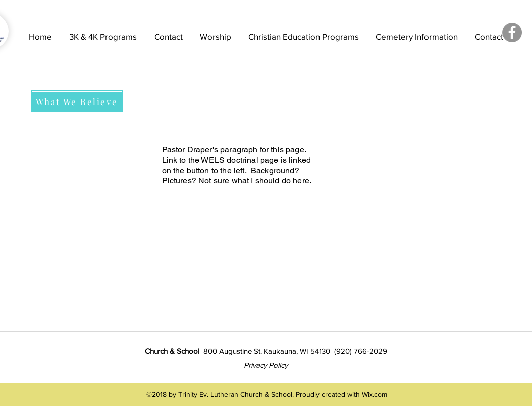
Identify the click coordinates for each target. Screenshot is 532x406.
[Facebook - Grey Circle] (512, 32)
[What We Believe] (77, 101)
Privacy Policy (266, 365)
